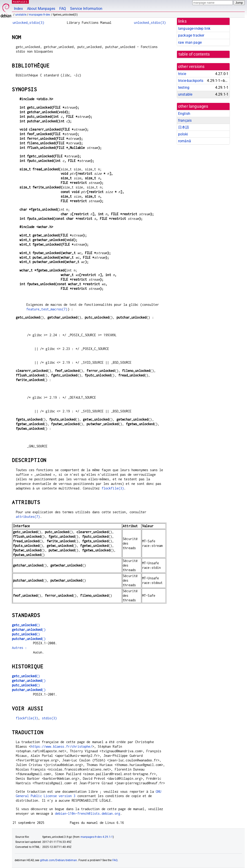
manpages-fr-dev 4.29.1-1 (97, 837)
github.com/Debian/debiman (59, 860)
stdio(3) (49, 718)
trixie (182, 74)
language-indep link (194, 28)
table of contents (194, 54)
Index (18, 9)
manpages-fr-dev (39, 15)
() (26, 625)
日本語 (184, 127)
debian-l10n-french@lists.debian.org (88, 813)
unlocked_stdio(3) (28, 23)
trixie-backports (191, 81)
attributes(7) (28, 517)
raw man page (190, 42)
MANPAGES (20, 2)
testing (184, 87)
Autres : (19, 648)
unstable (21, 15)
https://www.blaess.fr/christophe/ (61, 746)
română (185, 141)
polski (183, 134)
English (184, 114)
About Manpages (41, 9)
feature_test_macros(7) (47, 309)
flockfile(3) (113, 488)
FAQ (63, 9)
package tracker (191, 35)
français (185, 120)
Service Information (86, 9)
